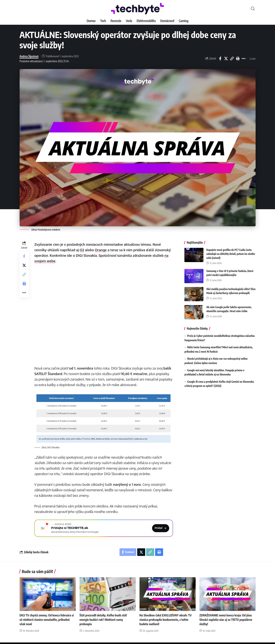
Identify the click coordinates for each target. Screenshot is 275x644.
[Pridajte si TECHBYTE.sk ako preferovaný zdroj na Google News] (104, 528)
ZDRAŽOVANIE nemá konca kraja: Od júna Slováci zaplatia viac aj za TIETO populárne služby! (226, 620)
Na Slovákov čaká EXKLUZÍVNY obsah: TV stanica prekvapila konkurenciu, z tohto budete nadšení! (166, 620)
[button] (253, 9)
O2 (82, 250)
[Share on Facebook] (220, 59)
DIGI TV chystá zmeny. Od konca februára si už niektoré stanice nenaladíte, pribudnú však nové (47, 620)
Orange (101, 250)
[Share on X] (226, 59)
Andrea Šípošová (29, 56)
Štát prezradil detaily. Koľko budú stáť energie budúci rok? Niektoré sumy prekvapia (103, 620)
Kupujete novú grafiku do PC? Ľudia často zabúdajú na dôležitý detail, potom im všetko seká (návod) (231, 253)
